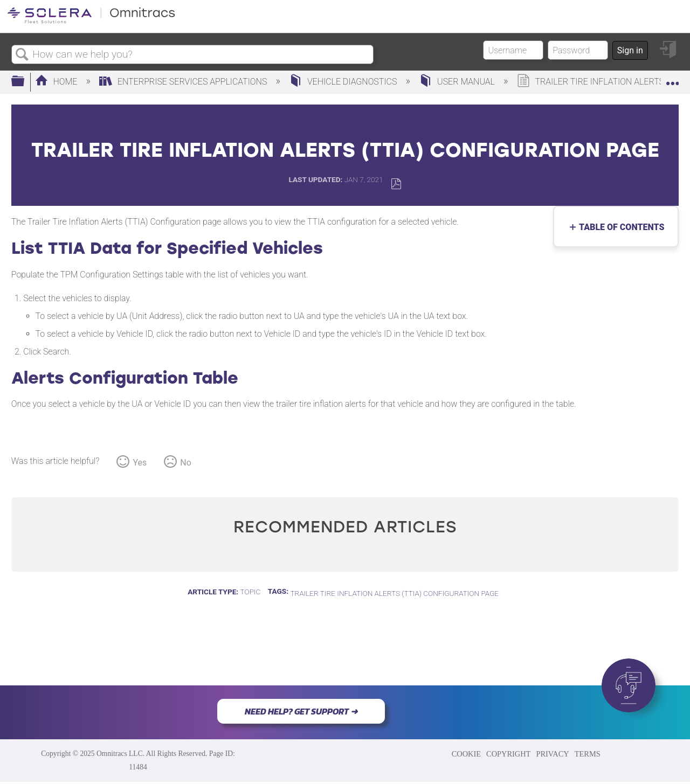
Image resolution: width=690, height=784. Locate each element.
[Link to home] (91, 21)
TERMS (588, 754)
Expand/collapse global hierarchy (25, 82)
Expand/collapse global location (672, 79)
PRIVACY (552, 754)
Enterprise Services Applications (184, 82)
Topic (251, 592)
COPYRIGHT (508, 754)
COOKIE (466, 754)
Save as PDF (396, 184)
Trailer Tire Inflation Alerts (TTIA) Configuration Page (394, 593)
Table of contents (619, 227)
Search (22, 55)
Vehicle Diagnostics (344, 82)
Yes (140, 463)
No (186, 463)
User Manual (458, 82)
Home (57, 82)
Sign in (630, 50)
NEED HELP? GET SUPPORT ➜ (301, 711)
